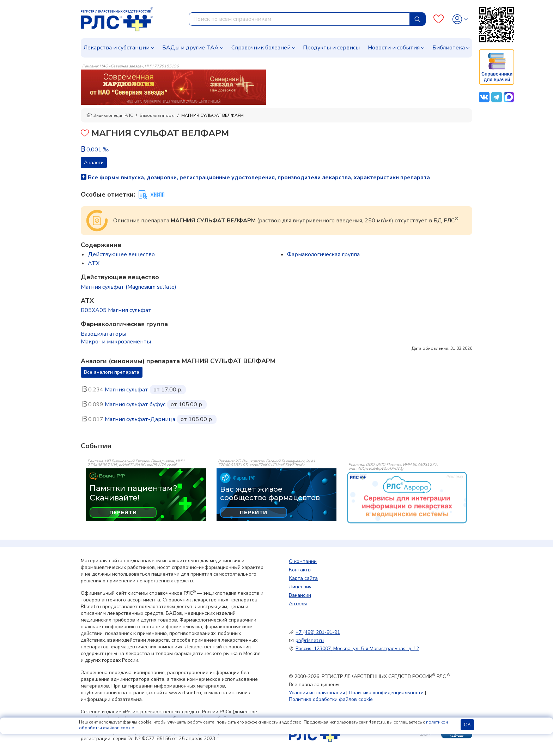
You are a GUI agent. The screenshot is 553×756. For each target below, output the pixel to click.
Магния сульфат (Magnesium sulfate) (129, 287)
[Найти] (418, 19)
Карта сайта (303, 578)
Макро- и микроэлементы (116, 342)
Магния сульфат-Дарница (140, 419)
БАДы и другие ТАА (190, 48)
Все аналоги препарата (112, 372)
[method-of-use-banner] (173, 87)
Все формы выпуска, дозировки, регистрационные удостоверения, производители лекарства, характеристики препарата (255, 178)
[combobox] (299, 19)
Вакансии (300, 595)
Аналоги (94, 163)
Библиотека (449, 48)
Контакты (300, 570)
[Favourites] (439, 19)
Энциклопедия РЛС (110, 115)
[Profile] (460, 19)
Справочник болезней (261, 48)
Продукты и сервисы (331, 48)
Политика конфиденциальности (386, 693)
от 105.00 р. (187, 404)
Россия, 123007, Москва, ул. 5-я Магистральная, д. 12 (357, 649)
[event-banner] (407, 498)
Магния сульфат (126, 390)
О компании (303, 561)
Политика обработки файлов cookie (331, 699)
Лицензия (300, 587)
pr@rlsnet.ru (310, 640)
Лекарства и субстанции (117, 48)
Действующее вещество (121, 254)
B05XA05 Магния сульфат (116, 310)
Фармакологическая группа (323, 254)
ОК (467, 725)
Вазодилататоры (157, 115)
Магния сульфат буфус (135, 404)
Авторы (298, 604)
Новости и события (394, 48)
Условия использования (317, 693)
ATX (94, 263)
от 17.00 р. (168, 390)
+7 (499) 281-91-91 (318, 632)
